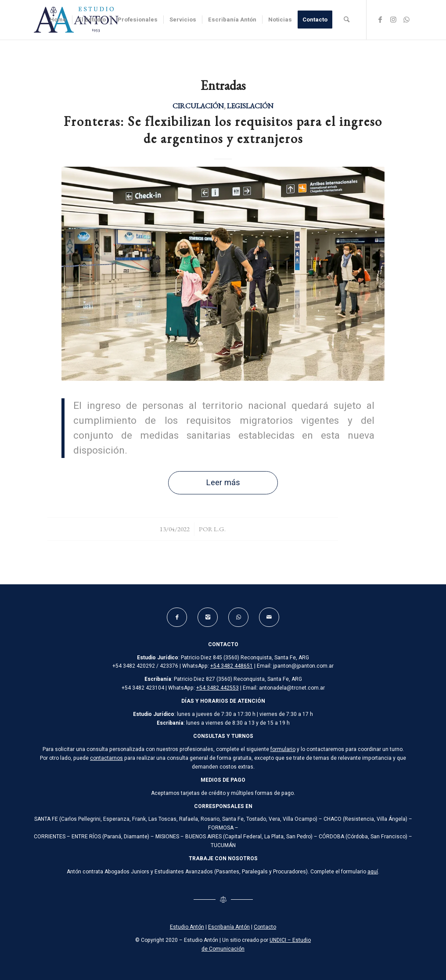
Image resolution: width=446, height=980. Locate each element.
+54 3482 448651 (232, 666)
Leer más (223, 483)
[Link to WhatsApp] (406, 19)
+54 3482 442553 (218, 688)
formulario (283, 749)
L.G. (220, 529)
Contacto (265, 927)
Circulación (198, 106)
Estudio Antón (187, 927)
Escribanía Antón (229, 927)
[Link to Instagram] (393, 19)
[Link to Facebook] (380, 19)
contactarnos (106, 758)
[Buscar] (347, 20)
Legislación (250, 106)
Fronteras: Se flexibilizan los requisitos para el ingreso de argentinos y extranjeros (223, 130)
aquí (373, 872)
